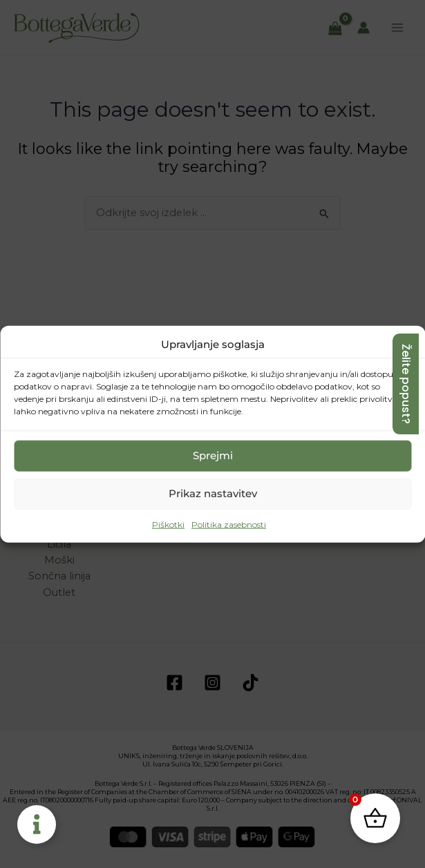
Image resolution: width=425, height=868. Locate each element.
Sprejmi (213, 455)
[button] (404, 344)
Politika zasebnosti (229, 524)
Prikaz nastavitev (213, 493)
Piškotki (168, 524)
